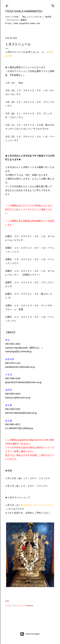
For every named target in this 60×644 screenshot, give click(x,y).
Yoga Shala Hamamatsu (24, 11)
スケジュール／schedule (23, 606)
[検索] (53, 5)
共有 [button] (7, 601)
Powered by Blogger (30, 634)
